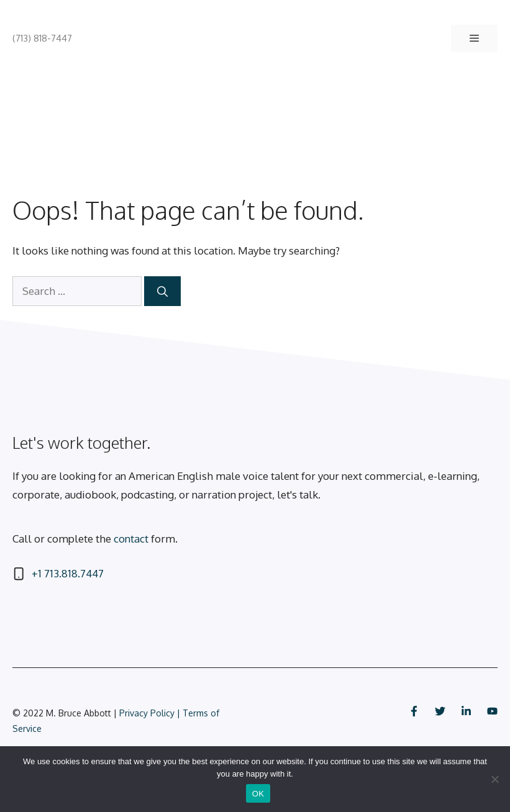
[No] (494, 779)
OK (258, 794)
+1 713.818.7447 (68, 573)
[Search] (162, 291)
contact (131, 539)
